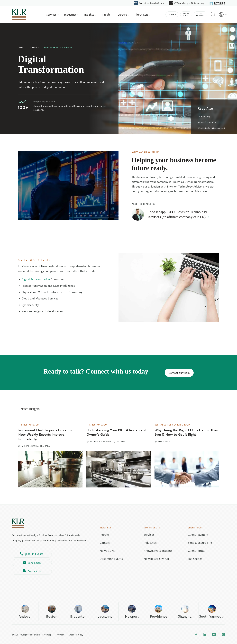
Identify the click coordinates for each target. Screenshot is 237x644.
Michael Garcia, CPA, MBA (36, 446)
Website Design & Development (211, 128)
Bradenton (78, 611)
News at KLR (108, 551)
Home (21, 47)
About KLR (142, 15)
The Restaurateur (29, 425)
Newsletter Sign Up (156, 559)
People (106, 15)
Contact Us (32, 571)
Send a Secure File (200, 543)
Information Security (207, 122)
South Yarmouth (212, 611)
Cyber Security (204, 116)
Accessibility (76, 635)
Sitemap (47, 635)
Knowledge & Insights (158, 551)
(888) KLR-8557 (32, 554)
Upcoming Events (111, 559)
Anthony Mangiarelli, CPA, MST (108, 441)
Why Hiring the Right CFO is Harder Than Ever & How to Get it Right (186, 432)
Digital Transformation (58, 47)
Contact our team (179, 373)
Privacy (60, 635)
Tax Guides (195, 559)
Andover (25, 611)
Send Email (32, 563)
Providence (159, 611)
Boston (52, 611)
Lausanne (105, 611)
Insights (90, 15)
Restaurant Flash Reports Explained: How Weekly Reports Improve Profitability (46, 434)
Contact (172, 14)
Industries (72, 15)
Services (53, 15)
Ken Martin (164, 441)
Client (186, 14)
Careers (123, 15)
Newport (132, 611)
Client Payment (198, 535)
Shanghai (185, 611)
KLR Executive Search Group (172, 425)
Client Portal (196, 551)
